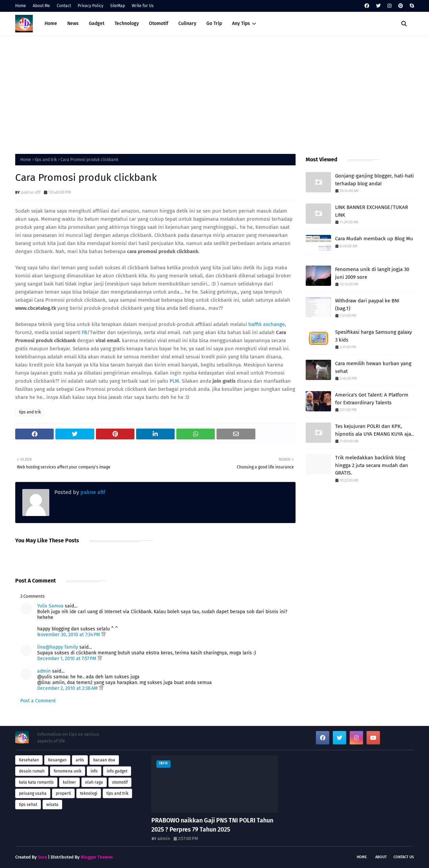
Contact (64, 6)
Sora (42, 857)
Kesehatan (29, 760)
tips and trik (46, 160)
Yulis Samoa (50, 606)
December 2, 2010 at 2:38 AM (68, 688)
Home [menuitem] (51, 23)
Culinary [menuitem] (187, 23)
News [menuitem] (73, 23)
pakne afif (31, 192)
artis (80, 760)
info (94, 771)
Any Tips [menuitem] (241, 23)
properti (63, 793)
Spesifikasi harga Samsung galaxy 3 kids (373, 336)
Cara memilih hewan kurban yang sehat (373, 367)
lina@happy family (58, 647)
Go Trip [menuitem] (214, 23)
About (381, 857)
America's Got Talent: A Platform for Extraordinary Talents (372, 399)
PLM (174, 381)
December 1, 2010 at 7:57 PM (67, 659)
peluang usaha (33, 793)
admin (44, 671)
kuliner (69, 782)
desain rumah (32, 771)
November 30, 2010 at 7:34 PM (69, 635)
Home (21, 6)
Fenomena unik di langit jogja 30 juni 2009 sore (372, 273)
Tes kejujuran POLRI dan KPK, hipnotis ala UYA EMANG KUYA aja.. (374, 430)
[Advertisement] (214, 93)
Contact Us (404, 857)
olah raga (94, 782)
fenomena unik (68, 771)
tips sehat (28, 805)
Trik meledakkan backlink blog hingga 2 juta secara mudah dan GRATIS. (372, 465)
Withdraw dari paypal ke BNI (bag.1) (367, 305)
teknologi (89, 793)
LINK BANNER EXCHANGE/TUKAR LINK (372, 211)
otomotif (120, 782)
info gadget (117, 771)
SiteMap (118, 6)
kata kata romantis (36, 782)
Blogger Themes (97, 857)
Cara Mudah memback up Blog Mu (374, 239)
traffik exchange (267, 324)
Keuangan (57, 760)
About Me (41, 6)
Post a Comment (38, 701)
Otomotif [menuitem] (159, 23)
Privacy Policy (91, 6)
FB (84, 332)
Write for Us (143, 6)
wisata (52, 805)
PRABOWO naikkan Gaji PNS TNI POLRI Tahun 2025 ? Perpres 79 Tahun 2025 (212, 825)
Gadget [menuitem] (97, 23)
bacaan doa (104, 760)
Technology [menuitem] (127, 23)
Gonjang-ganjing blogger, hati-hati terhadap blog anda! (374, 180)
